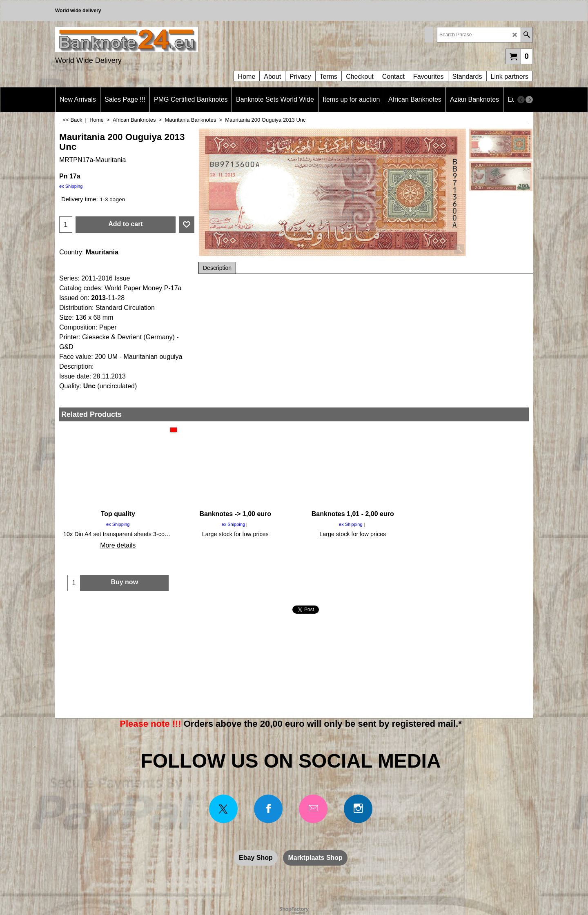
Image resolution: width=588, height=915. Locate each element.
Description (217, 268)
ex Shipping (71, 186)
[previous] (521, 100)
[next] (529, 100)
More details (118, 545)
